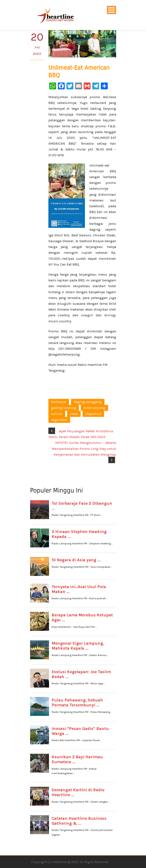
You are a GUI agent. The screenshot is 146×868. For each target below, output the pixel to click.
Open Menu (111, 10)
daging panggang (88, 402)
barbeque (59, 402)
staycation (93, 414)
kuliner (57, 414)
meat (74, 414)
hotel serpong (95, 408)
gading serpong (64, 408)
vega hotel (59, 420)
